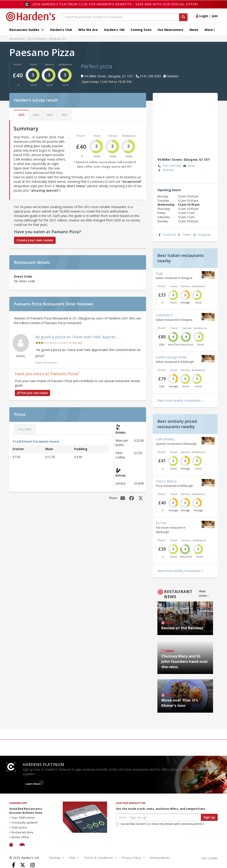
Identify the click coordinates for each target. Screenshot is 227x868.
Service (49, 64)
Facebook (166, 235)
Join (215, 16)
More (210, 30)
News (194, 30)
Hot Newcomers (170, 30)
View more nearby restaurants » (180, 400)
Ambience (65, 64)
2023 (50, 115)
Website (166, 170)
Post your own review (32, 393)
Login (202, 16)
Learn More (33, 784)
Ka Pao (161, 523)
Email (189, 166)
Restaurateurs (160, 858)
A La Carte (25, 429)
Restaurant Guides (27, 30)
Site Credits (210, 858)
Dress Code (23, 276)
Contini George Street (171, 357)
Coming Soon (141, 30)
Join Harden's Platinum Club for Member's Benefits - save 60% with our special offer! (115, 4)
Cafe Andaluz (165, 439)
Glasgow (55, 39)
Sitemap (55, 858)
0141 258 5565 (169, 166)
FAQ (72, 858)
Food (33, 64)
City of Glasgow (37, 39)
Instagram (202, 235)
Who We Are (88, 30)
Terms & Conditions (98, 858)
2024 (36, 115)
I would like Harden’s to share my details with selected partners (160, 824)
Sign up (209, 817)
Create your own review (35, 240)
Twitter (184, 235)
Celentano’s (164, 315)
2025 (21, 115)
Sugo (159, 273)
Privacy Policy (131, 858)
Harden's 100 (114, 30)
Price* (17, 64)
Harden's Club (61, 30)
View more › (204, 593)
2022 (64, 115)
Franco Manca (166, 481)
